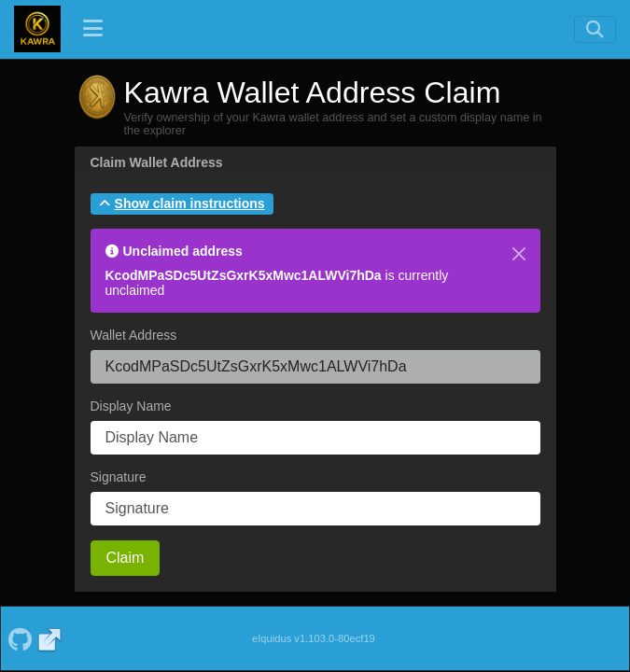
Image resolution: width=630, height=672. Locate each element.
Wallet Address (134, 335)
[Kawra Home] (37, 29)
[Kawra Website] (50, 638)
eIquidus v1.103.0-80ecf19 (314, 638)
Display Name (131, 406)
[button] (182, 204)
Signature (119, 477)
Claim (126, 558)
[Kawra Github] (20, 638)
